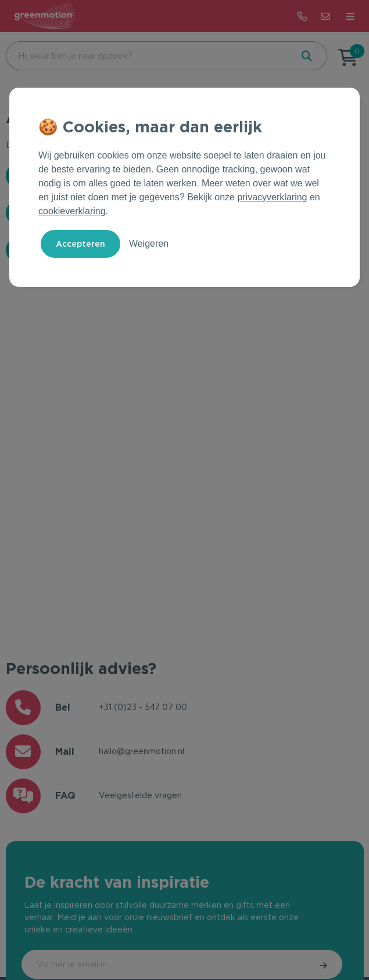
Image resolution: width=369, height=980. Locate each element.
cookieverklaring (72, 211)
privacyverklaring (272, 197)
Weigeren (149, 244)
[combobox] (148, 56)
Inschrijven (324, 964)
